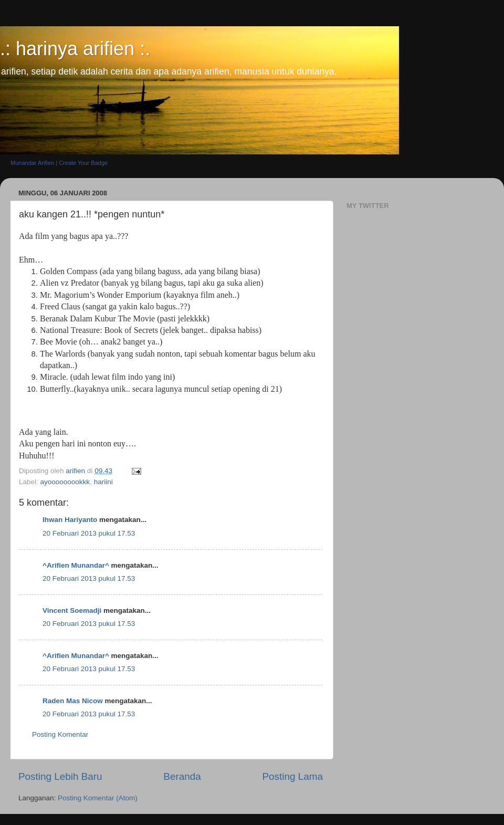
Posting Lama (292, 776)
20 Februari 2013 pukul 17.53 (89, 533)
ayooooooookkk (65, 482)
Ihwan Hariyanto (70, 520)
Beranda (182, 776)
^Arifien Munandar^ (76, 565)
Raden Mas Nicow (73, 701)
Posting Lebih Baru (60, 776)
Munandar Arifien (32, 163)
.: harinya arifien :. (75, 49)
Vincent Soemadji (72, 610)
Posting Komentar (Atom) (98, 798)
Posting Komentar (60, 734)
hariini (103, 482)
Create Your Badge (83, 163)
